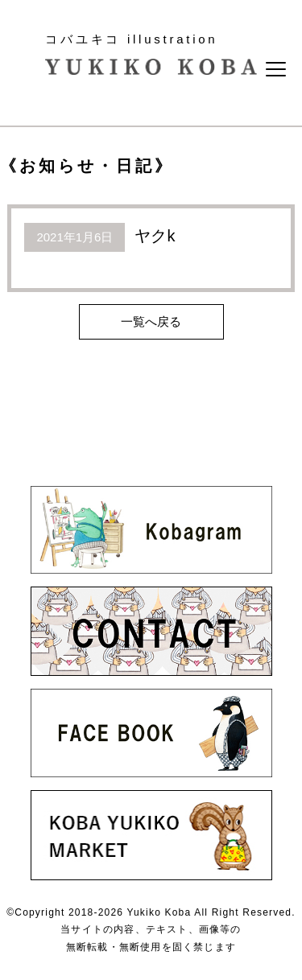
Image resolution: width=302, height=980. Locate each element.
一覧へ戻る (151, 321)
